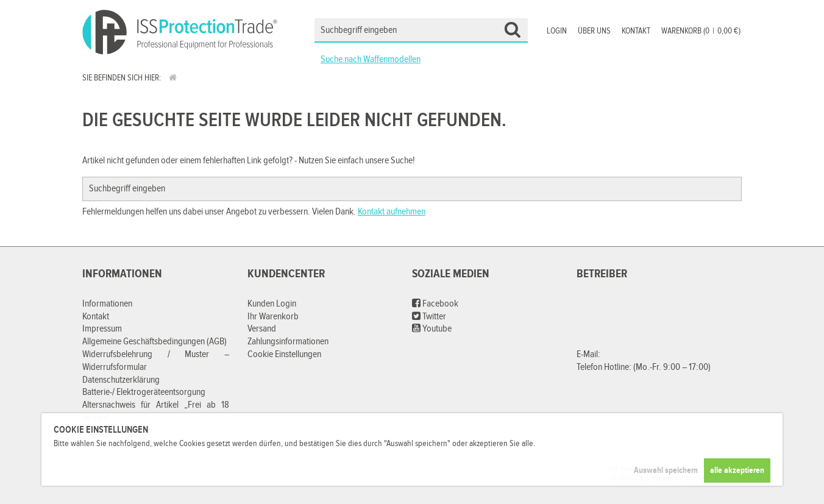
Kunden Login (272, 304)
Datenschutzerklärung (121, 380)
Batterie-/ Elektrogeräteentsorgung (144, 392)
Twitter (429, 317)
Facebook (435, 304)
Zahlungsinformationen (288, 342)
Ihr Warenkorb (273, 317)
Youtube (432, 329)
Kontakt (636, 31)
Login (557, 31)
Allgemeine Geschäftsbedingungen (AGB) (154, 342)
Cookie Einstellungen (284, 354)
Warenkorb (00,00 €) (701, 31)
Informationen (107, 304)
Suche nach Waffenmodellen (371, 59)
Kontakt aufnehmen (392, 212)
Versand (262, 329)
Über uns (594, 31)
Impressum (102, 329)
